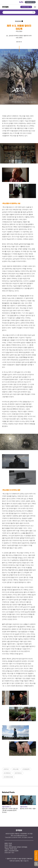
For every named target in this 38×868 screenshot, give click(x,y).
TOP (36, 864)
